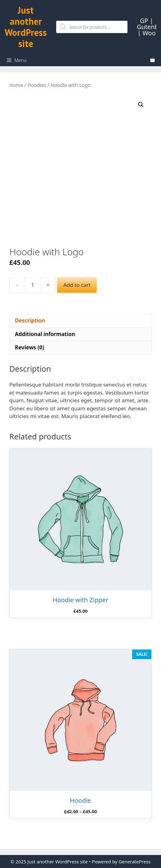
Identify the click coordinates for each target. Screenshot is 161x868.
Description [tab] (30, 320)
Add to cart (77, 285)
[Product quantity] (33, 285)
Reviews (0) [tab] (29, 347)
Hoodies (37, 85)
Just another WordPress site (26, 27)
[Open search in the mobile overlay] (92, 27)
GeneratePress (134, 862)
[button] (141, 105)
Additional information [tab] (45, 334)
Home (16, 85)
